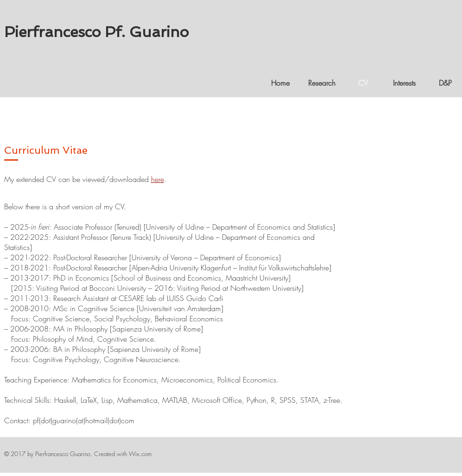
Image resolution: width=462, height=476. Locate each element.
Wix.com (140, 454)
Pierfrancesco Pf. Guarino (96, 32)
